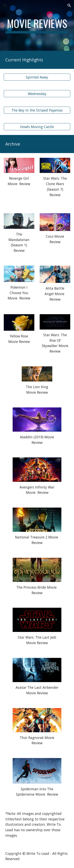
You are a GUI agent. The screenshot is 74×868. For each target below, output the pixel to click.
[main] (37, 25)
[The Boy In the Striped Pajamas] (37, 110)
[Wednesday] (37, 94)
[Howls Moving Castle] (37, 127)
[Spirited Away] (37, 77)
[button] (5, 5)
